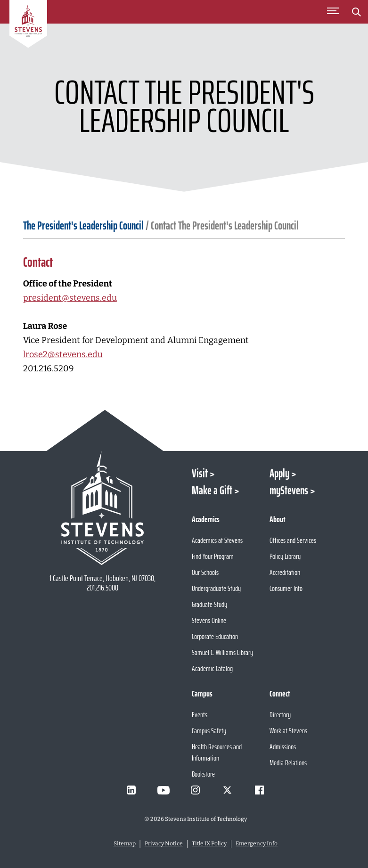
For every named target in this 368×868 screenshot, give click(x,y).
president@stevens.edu (70, 298)
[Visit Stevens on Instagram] (196, 790)
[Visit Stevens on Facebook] (260, 790)
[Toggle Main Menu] (333, 12)
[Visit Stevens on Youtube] (164, 790)
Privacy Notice (164, 843)
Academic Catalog (212, 668)
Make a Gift (212, 491)
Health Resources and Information (217, 752)
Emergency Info (257, 843)
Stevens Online (209, 620)
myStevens (289, 491)
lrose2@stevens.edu (63, 354)
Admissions (283, 747)
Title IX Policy (209, 843)
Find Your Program (213, 556)
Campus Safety (209, 731)
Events (200, 715)
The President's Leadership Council (83, 226)
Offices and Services (293, 540)
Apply (279, 474)
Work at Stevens (288, 731)
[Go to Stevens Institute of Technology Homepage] (103, 508)
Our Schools (205, 572)
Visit (200, 474)
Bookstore (203, 774)
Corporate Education (215, 636)
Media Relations (288, 763)
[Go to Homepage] (28, 25)
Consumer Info (286, 588)
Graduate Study (209, 604)
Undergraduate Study (216, 588)
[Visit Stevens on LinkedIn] (131, 790)
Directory (280, 715)
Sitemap (125, 843)
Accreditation (285, 572)
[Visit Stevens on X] (228, 790)
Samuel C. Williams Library (222, 652)
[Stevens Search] (356, 12)
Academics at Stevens (217, 540)
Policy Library (285, 556)
